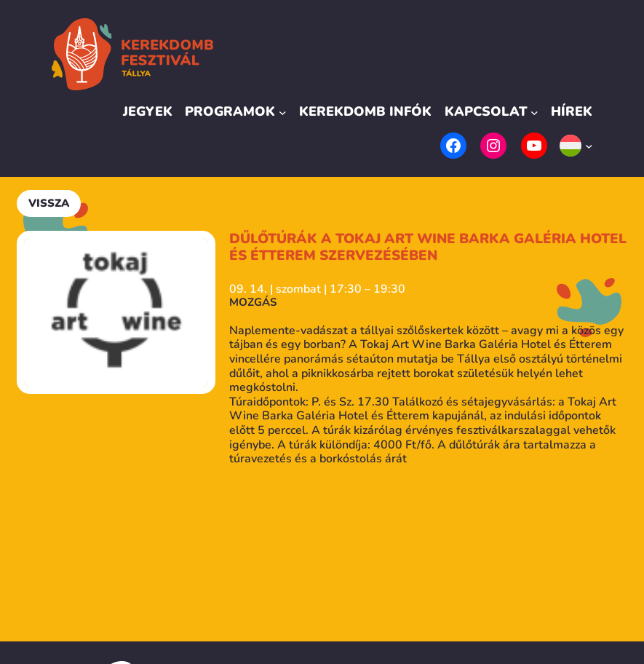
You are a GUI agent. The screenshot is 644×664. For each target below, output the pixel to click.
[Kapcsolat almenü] (534, 112)
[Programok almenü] (283, 112)
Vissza (49, 203)
